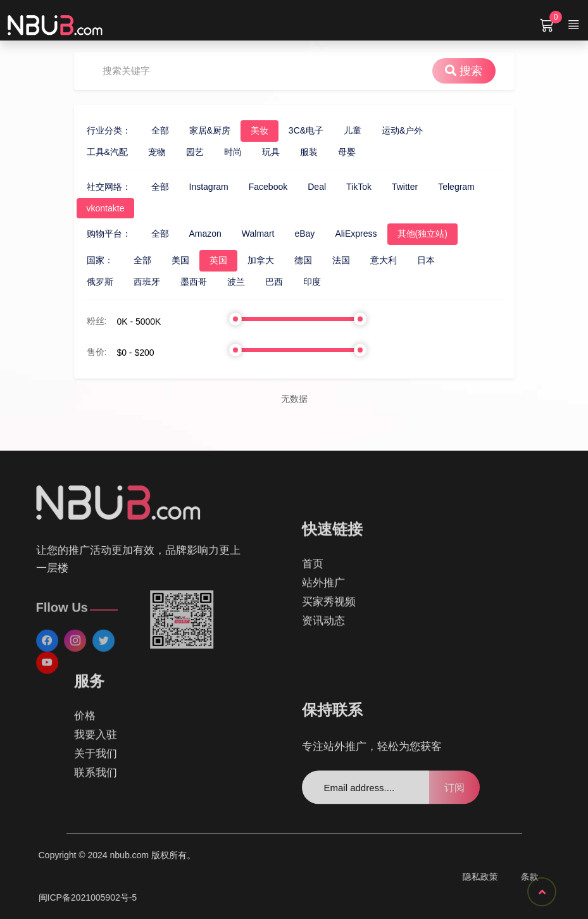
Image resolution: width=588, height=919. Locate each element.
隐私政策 (563, 877)
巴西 (259, 282)
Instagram (194, 187)
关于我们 (96, 709)
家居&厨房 (195, 130)
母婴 (332, 152)
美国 (165, 260)
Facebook (253, 187)
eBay (290, 234)
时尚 (218, 152)
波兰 (221, 282)
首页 (313, 586)
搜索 (479, 71)
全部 (145, 130)
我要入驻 (96, 690)
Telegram (442, 187)
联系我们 (96, 728)
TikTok (344, 187)
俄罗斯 (85, 282)
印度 (297, 282)
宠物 (142, 152)
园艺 (180, 152)
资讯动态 (323, 643)
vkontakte (91, 208)
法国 (326, 260)
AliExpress (341, 234)
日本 (411, 260)
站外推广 (323, 605)
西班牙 (132, 282)
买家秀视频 (329, 624)
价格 (85, 671)
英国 (203, 260)
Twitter (390, 187)
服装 (294, 152)
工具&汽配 (92, 152)
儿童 (337, 130)
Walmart (243, 234)
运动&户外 (387, 130)
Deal (302, 187)
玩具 (256, 152)
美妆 (244, 130)
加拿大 (246, 260)
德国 (288, 260)
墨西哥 (178, 282)
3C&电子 (291, 130)
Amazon (190, 234)
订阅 (454, 809)
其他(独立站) (407, 234)
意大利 (368, 260)
